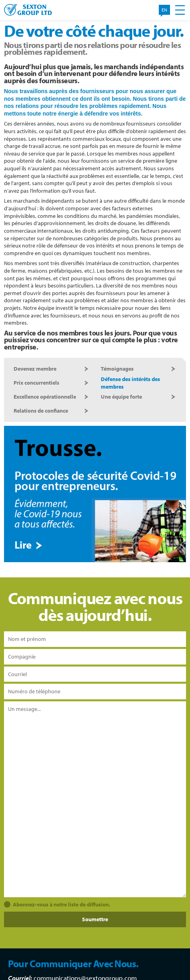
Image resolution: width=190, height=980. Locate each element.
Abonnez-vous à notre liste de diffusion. (62, 904)
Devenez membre (35, 369)
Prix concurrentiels (36, 383)
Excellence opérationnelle (45, 397)
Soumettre (95, 919)
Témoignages (117, 369)
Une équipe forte (121, 397)
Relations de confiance (41, 411)
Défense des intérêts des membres (130, 383)
